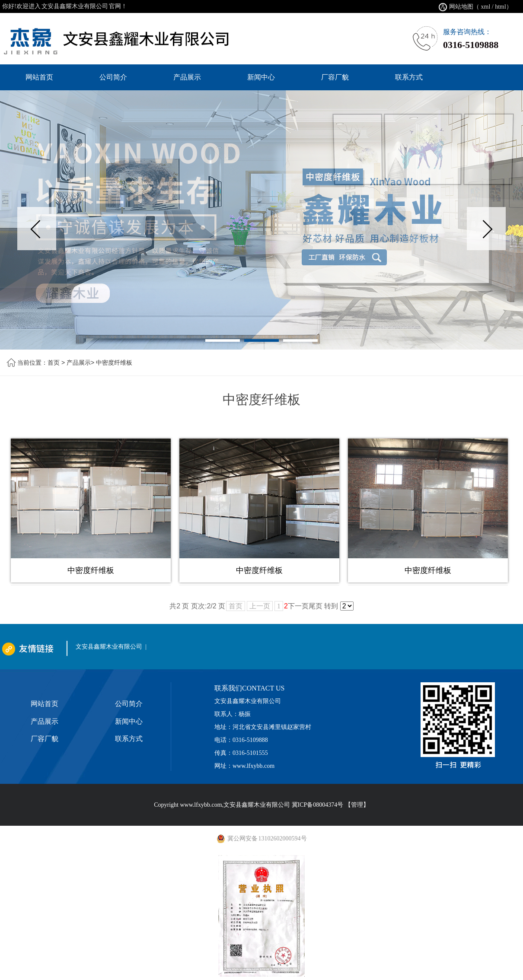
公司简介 (129, 704)
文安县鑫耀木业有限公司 (109, 647)
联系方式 (129, 739)
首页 (54, 363)
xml (486, 7)
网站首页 (45, 704)
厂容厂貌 (45, 739)
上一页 (260, 606)
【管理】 (357, 805)
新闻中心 (129, 721)
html (501, 7)
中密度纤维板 (114, 363)
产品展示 (79, 363)
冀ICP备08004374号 (318, 805)
